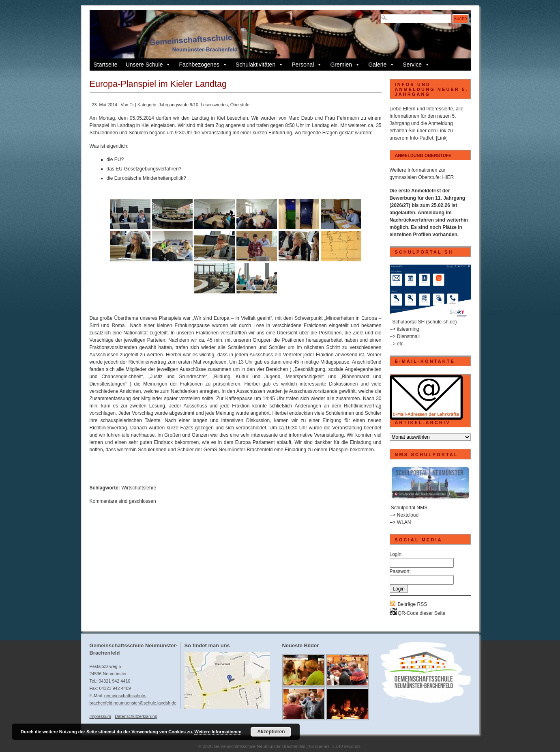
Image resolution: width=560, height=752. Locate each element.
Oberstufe (240, 105)
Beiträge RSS (413, 604)
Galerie (381, 65)
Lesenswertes (214, 105)
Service (416, 65)
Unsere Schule (148, 65)
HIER (448, 177)
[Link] (442, 138)
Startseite (106, 65)
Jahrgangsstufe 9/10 (178, 105)
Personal (307, 65)
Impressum (100, 716)
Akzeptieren (271, 732)
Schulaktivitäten (260, 65)
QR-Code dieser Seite (418, 613)
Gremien (345, 65)
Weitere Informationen (218, 732)
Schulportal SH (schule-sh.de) (424, 322)
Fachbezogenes (203, 65)
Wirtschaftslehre (139, 488)
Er (132, 105)
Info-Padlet (422, 138)
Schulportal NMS (409, 508)
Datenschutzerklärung (136, 716)
